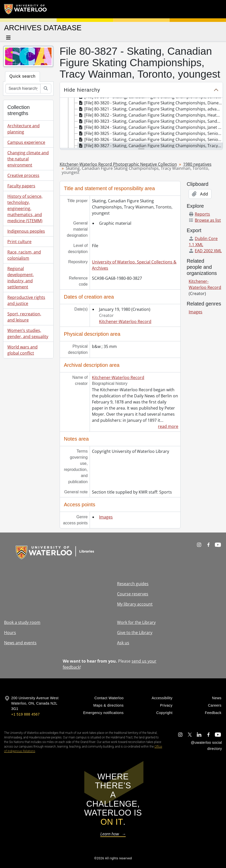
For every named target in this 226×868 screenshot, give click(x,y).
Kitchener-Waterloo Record (125, 321)
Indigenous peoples (26, 231)
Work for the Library (136, 622)
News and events (20, 643)
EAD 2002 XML (205, 251)
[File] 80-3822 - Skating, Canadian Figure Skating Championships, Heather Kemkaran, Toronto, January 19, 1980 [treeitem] (150, 115)
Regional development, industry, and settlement (21, 278)
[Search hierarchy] (23, 89)
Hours (10, 633)
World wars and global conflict (22, 350)
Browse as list (205, 220)
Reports (199, 214)
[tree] (141, 123)
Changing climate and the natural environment (28, 159)
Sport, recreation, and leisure (24, 317)
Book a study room (22, 622)
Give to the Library (135, 633)
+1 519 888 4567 (25, 714)
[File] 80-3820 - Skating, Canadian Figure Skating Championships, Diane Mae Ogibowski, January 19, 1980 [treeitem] (150, 103)
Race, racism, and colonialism (24, 255)
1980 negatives (197, 164)
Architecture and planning (23, 129)
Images (106, 517)
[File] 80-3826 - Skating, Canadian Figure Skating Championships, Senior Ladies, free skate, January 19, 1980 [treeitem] (150, 139)
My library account (135, 604)
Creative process (23, 175)
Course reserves (133, 594)
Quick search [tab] (22, 76)
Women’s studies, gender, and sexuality (28, 333)
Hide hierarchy (82, 90)
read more (168, 426)
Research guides (133, 584)
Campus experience (26, 142)
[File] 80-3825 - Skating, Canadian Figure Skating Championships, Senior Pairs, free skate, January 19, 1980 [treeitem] (150, 133)
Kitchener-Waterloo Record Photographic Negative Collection (118, 164)
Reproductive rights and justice (26, 300)
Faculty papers (21, 186)
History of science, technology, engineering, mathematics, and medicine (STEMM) (25, 208)
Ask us (123, 643)
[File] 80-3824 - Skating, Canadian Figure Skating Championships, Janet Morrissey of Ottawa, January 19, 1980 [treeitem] (150, 127)
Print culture (19, 242)
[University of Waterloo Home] (26, 9)
